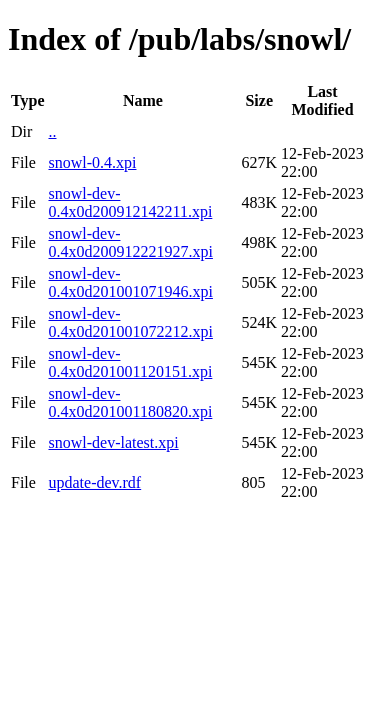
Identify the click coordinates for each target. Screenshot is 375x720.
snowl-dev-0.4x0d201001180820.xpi (130, 402)
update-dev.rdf (94, 482)
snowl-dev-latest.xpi (113, 442)
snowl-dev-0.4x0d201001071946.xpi (130, 282)
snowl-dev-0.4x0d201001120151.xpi (130, 362)
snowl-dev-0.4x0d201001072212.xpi (130, 322)
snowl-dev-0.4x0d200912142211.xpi (130, 202)
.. (52, 131)
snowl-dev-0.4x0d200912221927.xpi (130, 242)
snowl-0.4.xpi (92, 162)
